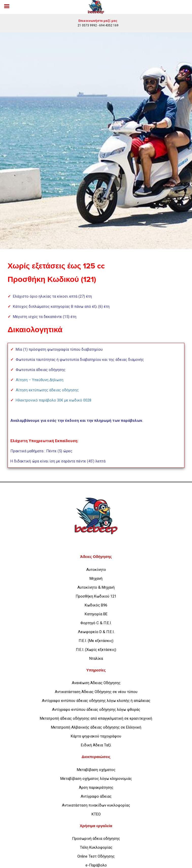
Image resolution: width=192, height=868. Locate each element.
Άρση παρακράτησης (96, 787)
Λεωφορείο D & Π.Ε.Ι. (96, 632)
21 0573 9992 (87, 25)
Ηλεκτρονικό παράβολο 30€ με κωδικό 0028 (54, 400)
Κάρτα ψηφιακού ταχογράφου (96, 736)
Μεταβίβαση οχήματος (96, 770)
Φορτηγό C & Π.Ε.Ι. (96, 623)
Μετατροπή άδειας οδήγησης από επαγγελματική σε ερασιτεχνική (96, 718)
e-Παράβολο (96, 865)
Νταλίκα (96, 658)
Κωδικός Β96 (96, 605)
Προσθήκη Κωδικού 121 (96, 596)
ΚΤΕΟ (96, 814)
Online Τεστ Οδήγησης (96, 856)
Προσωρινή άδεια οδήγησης (96, 839)
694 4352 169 (109, 25)
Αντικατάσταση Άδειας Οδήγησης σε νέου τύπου (96, 692)
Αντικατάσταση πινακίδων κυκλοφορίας (96, 805)
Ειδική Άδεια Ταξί (96, 745)
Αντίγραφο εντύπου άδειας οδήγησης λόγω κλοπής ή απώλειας (96, 701)
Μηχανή (96, 578)
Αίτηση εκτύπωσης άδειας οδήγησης (47, 390)
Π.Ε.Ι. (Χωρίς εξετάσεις (95, 650)
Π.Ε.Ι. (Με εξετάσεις (95, 641)
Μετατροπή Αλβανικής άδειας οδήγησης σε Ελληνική (96, 727)
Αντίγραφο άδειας (96, 796)
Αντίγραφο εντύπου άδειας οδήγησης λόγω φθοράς (96, 710)
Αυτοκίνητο (96, 570)
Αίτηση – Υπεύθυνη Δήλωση (40, 380)
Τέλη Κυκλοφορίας (96, 847)
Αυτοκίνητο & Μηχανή (96, 587)
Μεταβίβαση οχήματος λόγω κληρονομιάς (96, 779)
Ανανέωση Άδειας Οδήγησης (96, 683)
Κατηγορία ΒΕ (96, 614)
